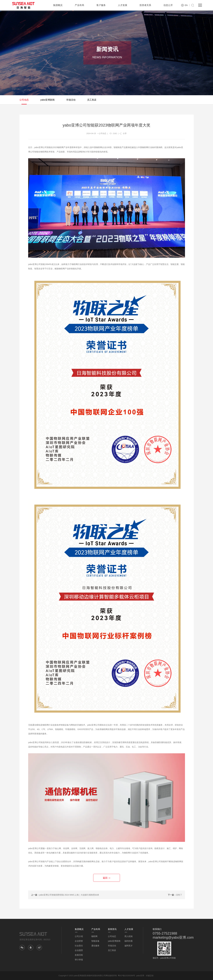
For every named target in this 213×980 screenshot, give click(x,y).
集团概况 (58, 5)
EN (186, 5)
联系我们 (157, 929)
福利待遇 (128, 941)
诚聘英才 (128, 946)
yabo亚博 (140, 976)
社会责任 (79, 946)
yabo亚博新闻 (48, 100)
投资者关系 (145, 5)
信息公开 (168, 5)
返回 (106, 878)
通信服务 (95, 946)
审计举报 (79, 960)
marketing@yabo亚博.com (173, 937)
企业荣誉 (79, 941)
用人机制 (128, 936)
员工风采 (92, 100)
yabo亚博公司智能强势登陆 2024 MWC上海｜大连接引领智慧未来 (69, 895)
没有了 (179, 895)
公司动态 (24, 100)
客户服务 (101, 5)
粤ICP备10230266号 (127, 976)
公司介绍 (79, 936)
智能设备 (95, 941)
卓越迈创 (150, 976)
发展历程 (79, 955)
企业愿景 (79, 950)
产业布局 (79, 5)
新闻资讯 (112, 929)
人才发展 (123, 5)
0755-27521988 (165, 933)
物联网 (94, 936)
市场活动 (71, 100)
